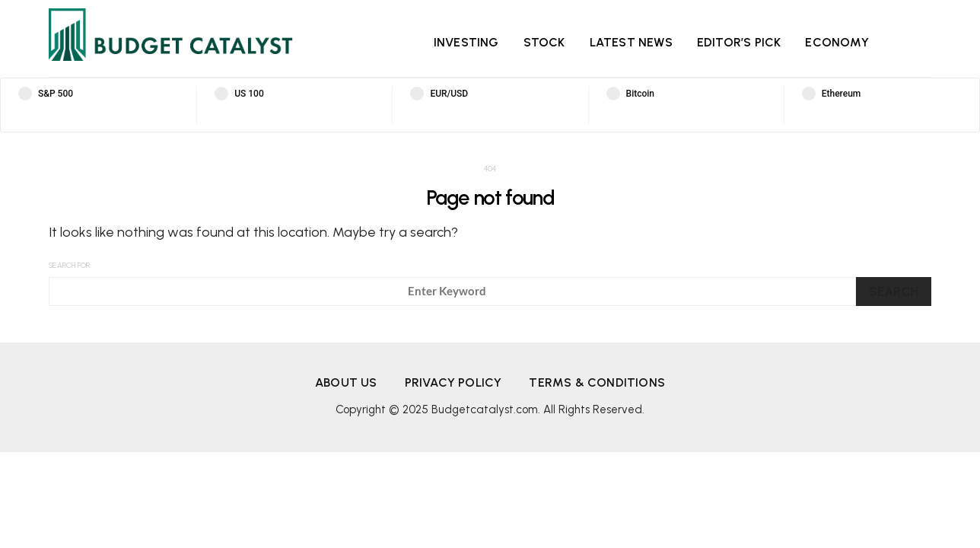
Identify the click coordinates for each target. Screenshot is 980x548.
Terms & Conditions (597, 382)
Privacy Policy (453, 382)
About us (346, 382)
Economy (837, 42)
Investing (466, 42)
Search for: (70, 265)
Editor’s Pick (739, 42)
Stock (544, 42)
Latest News (631, 42)
